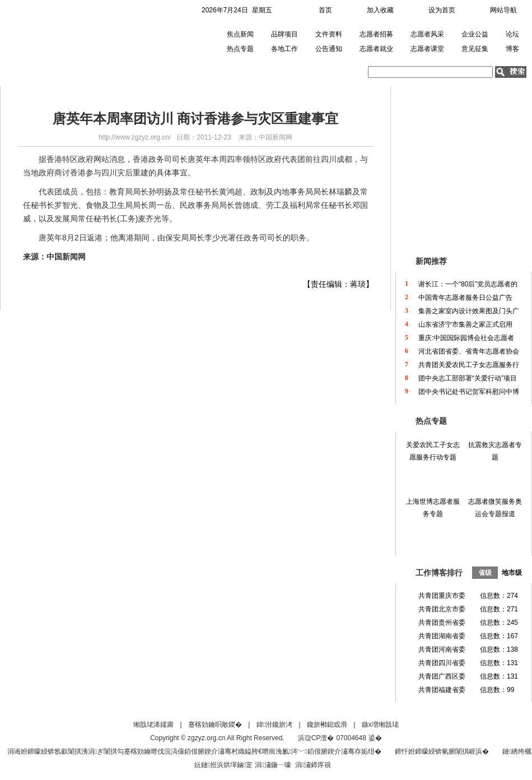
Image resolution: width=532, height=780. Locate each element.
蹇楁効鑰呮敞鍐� (215, 725)
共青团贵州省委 (442, 623)
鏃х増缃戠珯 (380, 725)
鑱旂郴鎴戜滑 (327, 725)
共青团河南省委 (442, 649)
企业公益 (475, 34)
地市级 (512, 573)
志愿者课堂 (427, 49)
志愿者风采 (427, 34)
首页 (325, 10)
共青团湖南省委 (442, 636)
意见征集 (475, 49)
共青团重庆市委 (442, 596)
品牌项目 (284, 34)
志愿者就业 (376, 49)
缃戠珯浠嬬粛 (153, 725)
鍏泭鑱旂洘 (274, 725)
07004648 (351, 738)
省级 (485, 573)
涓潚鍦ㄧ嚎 (273, 765)
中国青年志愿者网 (64, 42)
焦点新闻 (240, 34)
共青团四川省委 (442, 663)
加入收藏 (380, 10)
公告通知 (329, 49)
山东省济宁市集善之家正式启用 (465, 324)
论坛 (512, 34)
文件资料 (329, 34)
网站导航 (503, 10)
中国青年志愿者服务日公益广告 (465, 298)
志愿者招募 (376, 34)
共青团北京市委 (442, 609)
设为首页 (442, 10)
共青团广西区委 (442, 676)
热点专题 (240, 49)
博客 (512, 49)
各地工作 (284, 49)
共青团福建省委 (442, 690)
